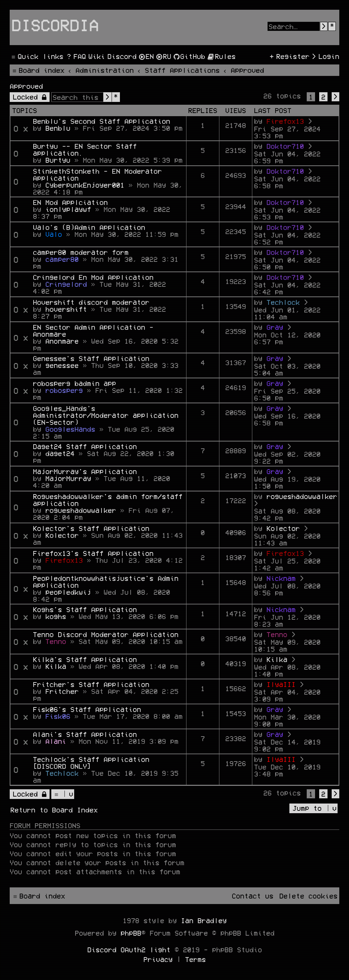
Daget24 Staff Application (85, 446)
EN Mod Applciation (70, 202)
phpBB (131, 933)
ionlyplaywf (68, 209)
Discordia (55, 25)
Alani (56, 741)
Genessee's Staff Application (91, 358)
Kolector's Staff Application (91, 528)
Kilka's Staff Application (85, 659)
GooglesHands (70, 429)
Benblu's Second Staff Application (102, 121)
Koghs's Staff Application (85, 609)
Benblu (58, 128)
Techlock (283, 302)
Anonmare (62, 341)
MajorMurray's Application (85, 471)
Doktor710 (285, 146)
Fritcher (62, 691)
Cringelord (66, 284)
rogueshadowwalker (81, 510)
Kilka (56, 666)
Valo (54, 234)
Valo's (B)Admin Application (89, 227)
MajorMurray (68, 478)
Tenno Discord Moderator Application (106, 634)
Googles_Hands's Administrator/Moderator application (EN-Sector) (106, 415)
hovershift (66, 309)
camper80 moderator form (81, 252)
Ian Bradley (204, 920)
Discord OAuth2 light (129, 949)
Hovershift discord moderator (91, 302)
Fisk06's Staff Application (87, 709)
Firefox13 (285, 121)
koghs (56, 616)
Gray (275, 327)
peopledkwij (68, 592)
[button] (335, 97)
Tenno (56, 641)
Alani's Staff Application (85, 734)
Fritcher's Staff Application (91, 684)
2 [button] (323, 97)
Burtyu (58, 160)
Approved (26, 86)
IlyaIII (281, 684)
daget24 (60, 453)
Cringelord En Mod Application (93, 277)
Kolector (62, 535)
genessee (62, 365)
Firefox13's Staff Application (93, 553)
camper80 (62, 259)
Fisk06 (58, 716)
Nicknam (281, 578)
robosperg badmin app (75, 383)
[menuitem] (76, 56)
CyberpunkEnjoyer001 (85, 185)
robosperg (64, 390)
